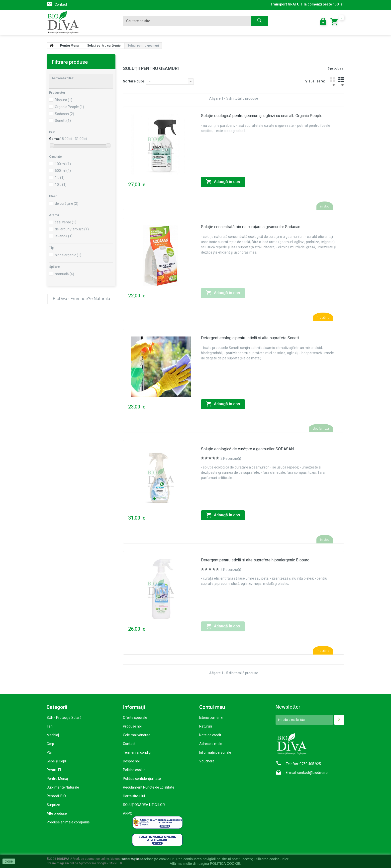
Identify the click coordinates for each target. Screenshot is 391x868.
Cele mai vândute (137, 735)
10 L (61, 185)
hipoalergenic (68, 255)
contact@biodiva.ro (312, 773)
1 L (60, 178)
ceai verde (66, 222)
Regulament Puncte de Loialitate (149, 787)
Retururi (206, 726)
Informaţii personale (215, 752)
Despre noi (131, 761)
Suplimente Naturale (63, 787)
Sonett (63, 121)
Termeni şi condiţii (137, 752)
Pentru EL (54, 770)
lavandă (64, 236)
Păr (49, 752)
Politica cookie (134, 770)
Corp (50, 744)
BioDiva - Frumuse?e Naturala (81, 299)
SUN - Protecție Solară (64, 718)
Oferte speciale (135, 718)
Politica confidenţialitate (142, 779)
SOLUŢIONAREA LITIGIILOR (144, 805)
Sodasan (64, 114)
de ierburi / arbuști (72, 229)
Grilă (332, 82)
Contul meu (212, 707)
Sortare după (134, 81)
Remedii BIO (56, 796)
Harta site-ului (134, 796)
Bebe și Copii (57, 761)
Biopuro (64, 100)
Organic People (69, 107)
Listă (341, 82)
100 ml (63, 164)
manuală (64, 274)
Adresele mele (211, 744)
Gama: (54, 139)
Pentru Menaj (57, 779)
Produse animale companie (68, 822)
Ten (50, 726)
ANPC (128, 813)
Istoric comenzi (211, 718)
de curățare (67, 203)
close (9, 861)
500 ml (63, 171)
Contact (61, 4)
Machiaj (53, 735)
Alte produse (57, 813)
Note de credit (210, 735)
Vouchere (207, 761)
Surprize (53, 805)
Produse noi (132, 726)
